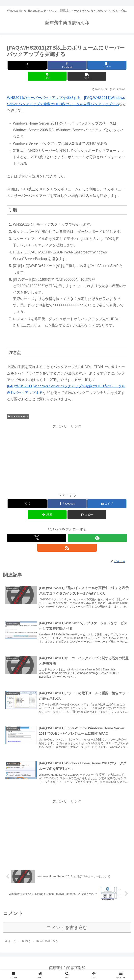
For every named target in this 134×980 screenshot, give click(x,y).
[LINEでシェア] (47, 76)
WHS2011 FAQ (18, 417)
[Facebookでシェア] (67, 65)
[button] (87, 76)
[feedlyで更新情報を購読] (97, 538)
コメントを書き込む (67, 928)
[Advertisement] (67, 457)
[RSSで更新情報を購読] (67, 548)
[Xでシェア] (27, 65)
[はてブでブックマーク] (107, 65)
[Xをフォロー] (37, 538)
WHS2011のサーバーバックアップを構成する (44, 98)
